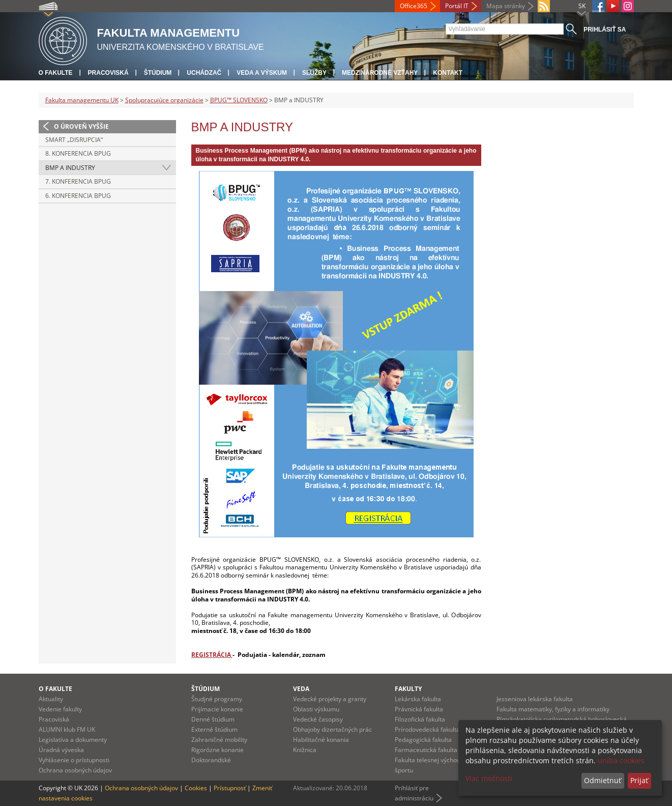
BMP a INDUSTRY (70, 168)
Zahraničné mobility (219, 740)
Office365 (414, 6)
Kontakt (448, 73)
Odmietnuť (603, 780)
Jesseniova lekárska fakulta (535, 699)
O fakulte (56, 73)
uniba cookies (621, 760)
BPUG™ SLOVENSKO (239, 100)
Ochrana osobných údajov (75, 770)
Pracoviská (108, 73)
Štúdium (158, 73)
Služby (314, 73)
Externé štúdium (214, 729)
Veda (301, 689)
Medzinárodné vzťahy (380, 73)
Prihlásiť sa (605, 30)
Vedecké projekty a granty (330, 699)
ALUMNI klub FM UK (67, 729)
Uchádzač (204, 73)
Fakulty (408, 689)
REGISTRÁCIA (212, 655)
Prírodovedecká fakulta (427, 729)
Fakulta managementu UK (82, 100)
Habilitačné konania (321, 740)
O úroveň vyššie (81, 126)
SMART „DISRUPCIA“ (74, 140)
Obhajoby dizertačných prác (332, 729)
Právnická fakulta (419, 709)
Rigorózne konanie (217, 750)
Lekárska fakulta (418, 699)
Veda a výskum (262, 73)
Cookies (196, 788)
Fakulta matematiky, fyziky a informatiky (553, 709)
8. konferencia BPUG (78, 153)
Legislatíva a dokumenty (73, 740)
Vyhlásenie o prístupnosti (74, 760)
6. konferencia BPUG (78, 196)
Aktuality (51, 699)
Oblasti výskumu (316, 709)
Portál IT (457, 6)
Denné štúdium (213, 719)
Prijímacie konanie (217, 709)
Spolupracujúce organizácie (164, 100)
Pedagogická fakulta (423, 740)
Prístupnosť (230, 788)
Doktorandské (211, 760)
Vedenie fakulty (60, 709)
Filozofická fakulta (420, 719)
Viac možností (489, 778)
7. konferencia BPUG (78, 181)
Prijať (639, 780)
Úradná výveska (61, 750)
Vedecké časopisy (318, 719)
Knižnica (305, 750)
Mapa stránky (506, 6)
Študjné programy (217, 699)
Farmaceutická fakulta (426, 750)
